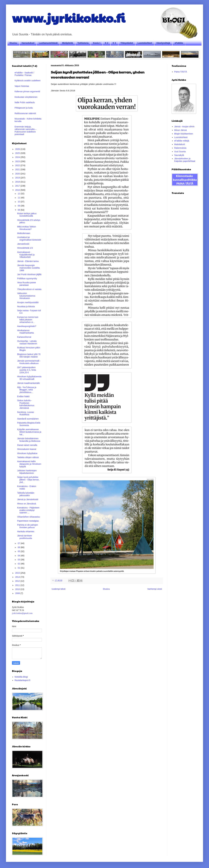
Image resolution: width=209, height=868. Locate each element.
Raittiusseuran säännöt (25, 113)
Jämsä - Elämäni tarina (28, 261)
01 (19, 568)
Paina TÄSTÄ (181, 72)
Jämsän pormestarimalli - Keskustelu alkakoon (29, 362)
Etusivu (13, 43)
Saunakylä (179, 155)
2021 (18, 169)
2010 (18, 589)
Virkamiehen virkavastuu (29, 517)
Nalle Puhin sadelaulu (25, 102)
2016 (18, 190)
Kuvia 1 (97, 43)
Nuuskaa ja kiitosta (26, 306)
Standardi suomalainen (28, 419)
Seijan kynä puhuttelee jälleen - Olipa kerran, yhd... (28, 480)
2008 (18, 593)
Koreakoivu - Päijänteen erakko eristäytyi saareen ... (28, 510)
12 (19, 194)
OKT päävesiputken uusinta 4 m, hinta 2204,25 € (27, 370)
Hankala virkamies (26, 531)
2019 (18, 178)
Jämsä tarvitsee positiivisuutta (25, 537)
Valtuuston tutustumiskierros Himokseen (26, 296)
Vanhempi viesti (155, 589)
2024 (18, 157)
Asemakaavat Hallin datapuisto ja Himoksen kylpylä (29, 464)
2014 (18, 577)
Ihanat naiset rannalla (27, 445)
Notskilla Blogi (21, 677)
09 (19, 206)
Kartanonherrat (24, 337)
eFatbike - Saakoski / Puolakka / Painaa (24, 74)
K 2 (107, 43)
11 (19, 198)
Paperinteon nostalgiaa (28, 521)
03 (19, 560)
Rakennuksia (180, 148)
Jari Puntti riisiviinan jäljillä (29, 274)
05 (19, 551)
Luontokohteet (145, 43)
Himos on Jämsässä (27, 504)
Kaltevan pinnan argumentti (27, 91)
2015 (18, 573)
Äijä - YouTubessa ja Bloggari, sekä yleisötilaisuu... (27, 390)
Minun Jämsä (181, 130)
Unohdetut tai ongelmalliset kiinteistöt (29, 239)
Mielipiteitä (67, 43)
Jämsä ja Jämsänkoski (28, 499)
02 (19, 564)
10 (19, 202)
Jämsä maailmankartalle (28, 383)
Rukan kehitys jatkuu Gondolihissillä (27, 215)
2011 (18, 585)
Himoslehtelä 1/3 (25, 248)
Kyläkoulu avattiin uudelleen (28, 81)
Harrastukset (28, 43)
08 (19, 210)
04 (19, 556)
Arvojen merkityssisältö (28, 302)
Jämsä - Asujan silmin (184, 127)
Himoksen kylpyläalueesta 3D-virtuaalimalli (29, 378)
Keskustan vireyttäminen (26, 97)
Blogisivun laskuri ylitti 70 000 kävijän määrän (29, 355)
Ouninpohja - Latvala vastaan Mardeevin (27, 342)
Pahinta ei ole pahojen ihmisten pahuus (28, 526)
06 (19, 547)
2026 (18, 149)
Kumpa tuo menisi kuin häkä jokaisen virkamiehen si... (28, 320)
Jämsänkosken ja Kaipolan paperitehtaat (185, 160)
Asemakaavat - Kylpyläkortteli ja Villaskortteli (26, 255)
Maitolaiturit (180, 144)
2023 (18, 161)
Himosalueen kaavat (27, 449)
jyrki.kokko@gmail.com (22, 613)
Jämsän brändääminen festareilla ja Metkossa (29, 440)
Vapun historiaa (22, 86)
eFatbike (179, 43)
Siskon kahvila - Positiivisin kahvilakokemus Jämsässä (26, 404)
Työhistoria (83, 43)
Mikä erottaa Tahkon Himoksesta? (27, 228)
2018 (18, 182)
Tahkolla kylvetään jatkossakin (26, 494)
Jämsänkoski (23, 244)
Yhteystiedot (127, 43)
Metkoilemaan (24, 233)
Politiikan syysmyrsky (27, 278)
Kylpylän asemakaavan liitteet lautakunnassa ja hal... (29, 432)
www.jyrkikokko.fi (69, 18)
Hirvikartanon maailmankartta (25, 332)
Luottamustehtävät (48, 43)
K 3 (114, 43)
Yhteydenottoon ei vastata (29, 289)
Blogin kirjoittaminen (184, 134)
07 (19, 543)
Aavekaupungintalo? (27, 326)
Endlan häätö (23, 396)
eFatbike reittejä (182, 141)
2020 (18, 174)
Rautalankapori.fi (22, 680)
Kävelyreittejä (163, 43)
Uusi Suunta (180, 152)
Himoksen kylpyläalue (27, 453)
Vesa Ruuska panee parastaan (27, 284)
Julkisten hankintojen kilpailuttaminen (27, 472)
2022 (18, 165)
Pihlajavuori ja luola (24, 108)
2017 (18, 186)
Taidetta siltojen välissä (28, 457)
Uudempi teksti (59, 589)
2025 (18, 153)
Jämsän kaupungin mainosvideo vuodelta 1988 (28, 268)
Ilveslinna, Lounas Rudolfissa (26, 413)
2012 (18, 581)
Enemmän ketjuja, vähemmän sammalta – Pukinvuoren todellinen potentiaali (26, 130)
